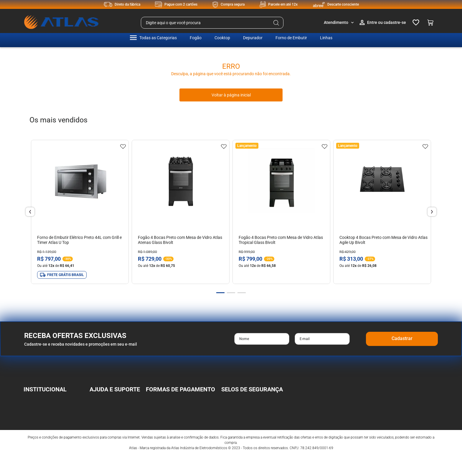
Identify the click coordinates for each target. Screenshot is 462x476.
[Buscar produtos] (276, 23)
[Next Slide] (432, 212)
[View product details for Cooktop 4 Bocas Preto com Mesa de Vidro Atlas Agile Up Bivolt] (382, 212)
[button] (220, 293)
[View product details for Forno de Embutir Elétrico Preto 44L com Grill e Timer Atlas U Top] (80, 212)
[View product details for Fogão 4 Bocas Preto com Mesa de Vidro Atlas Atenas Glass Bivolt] (181, 212)
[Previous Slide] (30, 212)
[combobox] (212, 23)
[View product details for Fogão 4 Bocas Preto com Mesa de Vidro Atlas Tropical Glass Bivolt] (281, 212)
